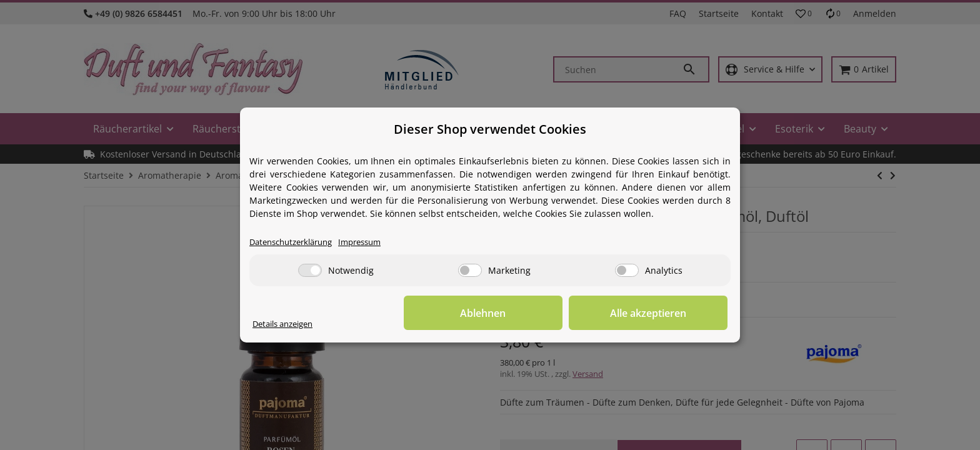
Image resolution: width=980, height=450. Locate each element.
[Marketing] (470, 271)
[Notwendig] (310, 271)
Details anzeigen (287, 324)
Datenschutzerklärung (296, 242)
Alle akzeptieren (665, 313)
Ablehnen (534, 313)
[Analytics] (627, 271)
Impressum (372, 242)
